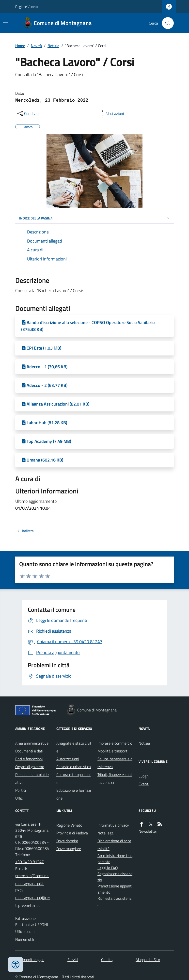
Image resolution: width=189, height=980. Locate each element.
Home (20, 46)
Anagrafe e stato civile (74, 747)
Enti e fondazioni (29, 759)
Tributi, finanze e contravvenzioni (115, 778)
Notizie (53, 46)
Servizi (73, 960)
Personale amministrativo (32, 778)
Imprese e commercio (115, 743)
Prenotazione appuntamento (115, 889)
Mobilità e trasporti (113, 751)
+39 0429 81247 (30, 862)
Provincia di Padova (72, 833)
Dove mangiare (69, 849)
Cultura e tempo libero (73, 778)
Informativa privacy (113, 825)
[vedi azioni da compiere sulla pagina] (111, 113)
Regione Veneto (26, 7)
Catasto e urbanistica (74, 767)
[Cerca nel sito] (166, 23)
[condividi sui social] (28, 113)
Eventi (144, 784)
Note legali (106, 833)
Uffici (19, 798)
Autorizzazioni (68, 759)
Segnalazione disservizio (115, 877)
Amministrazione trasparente (115, 859)
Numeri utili (25, 939)
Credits (107, 960)
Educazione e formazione (74, 794)
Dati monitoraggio (30, 960)
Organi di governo (30, 767)
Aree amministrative (32, 743)
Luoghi (144, 776)
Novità (36, 46)
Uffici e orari (25, 931)
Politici (21, 790)
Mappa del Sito (148, 960)
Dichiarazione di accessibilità (114, 845)
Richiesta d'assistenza (114, 901)
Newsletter (148, 831)
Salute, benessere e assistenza (115, 763)
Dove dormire (67, 841)
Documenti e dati (29, 751)
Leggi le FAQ (108, 868)
